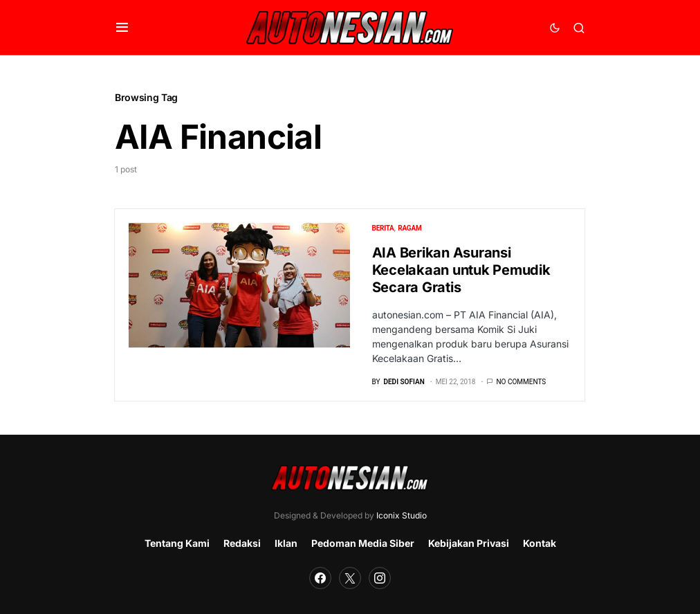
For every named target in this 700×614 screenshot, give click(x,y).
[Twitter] (350, 578)
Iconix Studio (402, 515)
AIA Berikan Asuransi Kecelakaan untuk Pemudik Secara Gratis (461, 270)
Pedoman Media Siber (363, 543)
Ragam (409, 228)
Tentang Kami (177, 543)
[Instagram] (380, 578)
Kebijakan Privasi (469, 543)
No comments (521, 382)
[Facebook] (320, 578)
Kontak (540, 543)
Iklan (286, 543)
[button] (122, 28)
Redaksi (242, 543)
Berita (383, 228)
